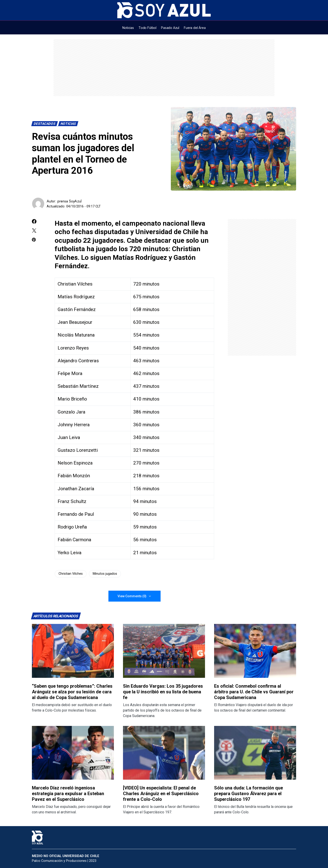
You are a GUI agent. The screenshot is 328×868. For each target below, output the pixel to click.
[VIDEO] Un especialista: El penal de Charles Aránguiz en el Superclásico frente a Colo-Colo (161, 794)
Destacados (45, 124)
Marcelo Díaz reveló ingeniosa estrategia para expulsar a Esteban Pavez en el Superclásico (68, 794)
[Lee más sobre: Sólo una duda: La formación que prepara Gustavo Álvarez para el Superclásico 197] (255, 753)
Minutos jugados (105, 574)
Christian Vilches (71, 574)
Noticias (68, 124)
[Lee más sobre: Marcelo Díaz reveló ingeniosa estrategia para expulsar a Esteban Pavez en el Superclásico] (73, 753)
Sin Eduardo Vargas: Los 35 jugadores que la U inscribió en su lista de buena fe (163, 692)
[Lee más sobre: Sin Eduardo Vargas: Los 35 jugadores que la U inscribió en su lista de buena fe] (164, 651)
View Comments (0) (132, 596)
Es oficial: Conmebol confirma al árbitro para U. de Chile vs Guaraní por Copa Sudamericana (254, 692)
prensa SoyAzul (69, 201)
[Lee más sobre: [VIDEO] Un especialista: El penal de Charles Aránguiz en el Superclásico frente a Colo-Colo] (164, 753)
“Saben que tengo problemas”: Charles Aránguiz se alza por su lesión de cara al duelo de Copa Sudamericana (72, 692)
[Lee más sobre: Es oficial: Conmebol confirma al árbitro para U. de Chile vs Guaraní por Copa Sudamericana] (255, 651)
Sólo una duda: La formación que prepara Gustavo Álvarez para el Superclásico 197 (249, 794)
